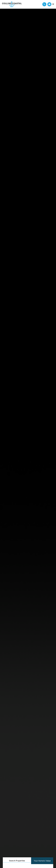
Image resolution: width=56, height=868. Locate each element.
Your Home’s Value (42, 861)
